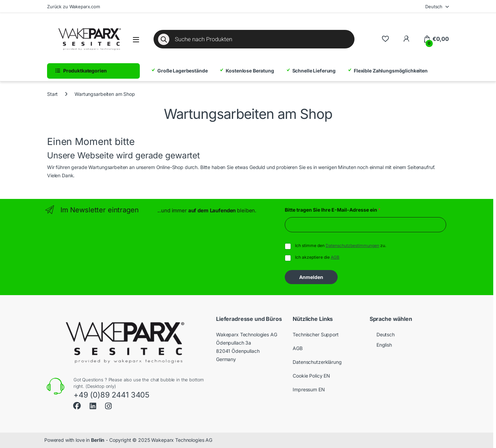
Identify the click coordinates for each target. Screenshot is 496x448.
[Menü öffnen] (136, 40)
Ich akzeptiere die (317, 257)
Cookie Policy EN (311, 376)
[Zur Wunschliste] (385, 39)
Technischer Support (315, 334)
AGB (335, 257)
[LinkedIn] (93, 406)
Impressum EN (309, 389)
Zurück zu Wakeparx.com (74, 7)
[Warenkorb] (436, 39)
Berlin (98, 440)
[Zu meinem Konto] (406, 39)
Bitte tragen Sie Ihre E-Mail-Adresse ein (333, 210)
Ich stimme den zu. (341, 245)
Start (52, 94)
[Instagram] (108, 406)
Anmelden (311, 277)
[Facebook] (77, 405)
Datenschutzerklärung (317, 362)
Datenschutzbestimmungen (352, 245)
